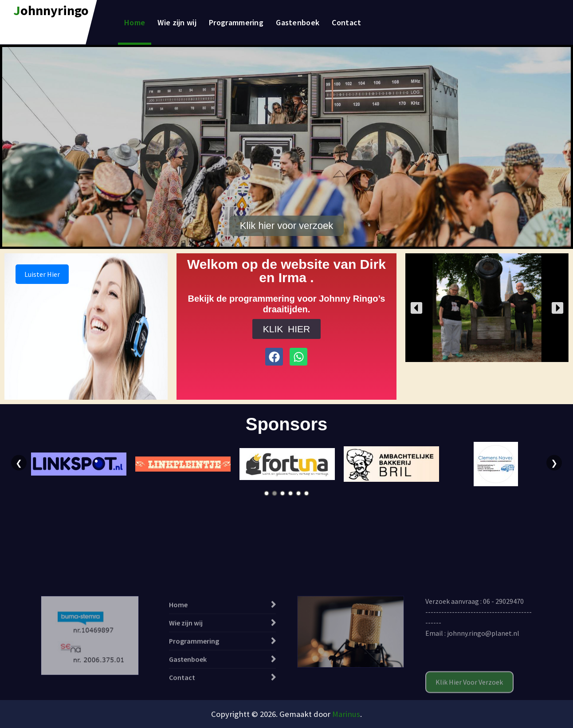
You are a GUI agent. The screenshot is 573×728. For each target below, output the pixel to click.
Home (135, 22)
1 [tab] (267, 493)
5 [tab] (298, 493)
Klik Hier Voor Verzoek (469, 716)
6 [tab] (306, 493)
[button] (416, 308)
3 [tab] (283, 493)
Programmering (236, 22)
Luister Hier (42, 274)
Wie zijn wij (177, 22)
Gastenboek (298, 22)
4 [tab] (290, 493)
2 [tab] (275, 493)
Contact (346, 22)
